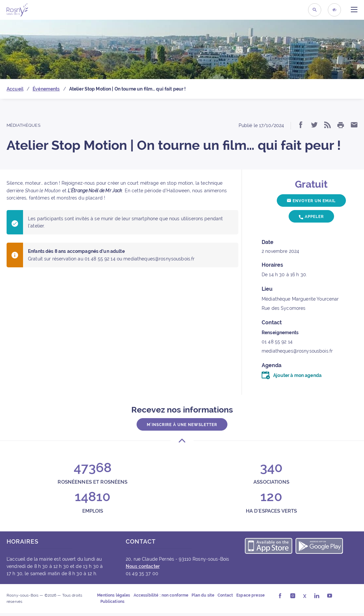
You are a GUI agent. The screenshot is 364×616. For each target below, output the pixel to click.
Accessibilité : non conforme (161, 595)
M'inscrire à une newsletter (182, 425)
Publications (112, 602)
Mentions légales (114, 595)
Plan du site (203, 595)
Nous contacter (143, 566)
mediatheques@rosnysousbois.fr (297, 351)
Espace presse (250, 595)
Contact (225, 595)
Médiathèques (24, 125)
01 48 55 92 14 (277, 342)
